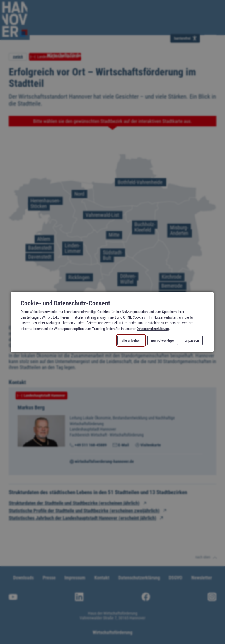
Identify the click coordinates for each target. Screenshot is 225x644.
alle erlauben (131, 340)
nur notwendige (163, 340)
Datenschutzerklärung (153, 328)
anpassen (192, 340)
